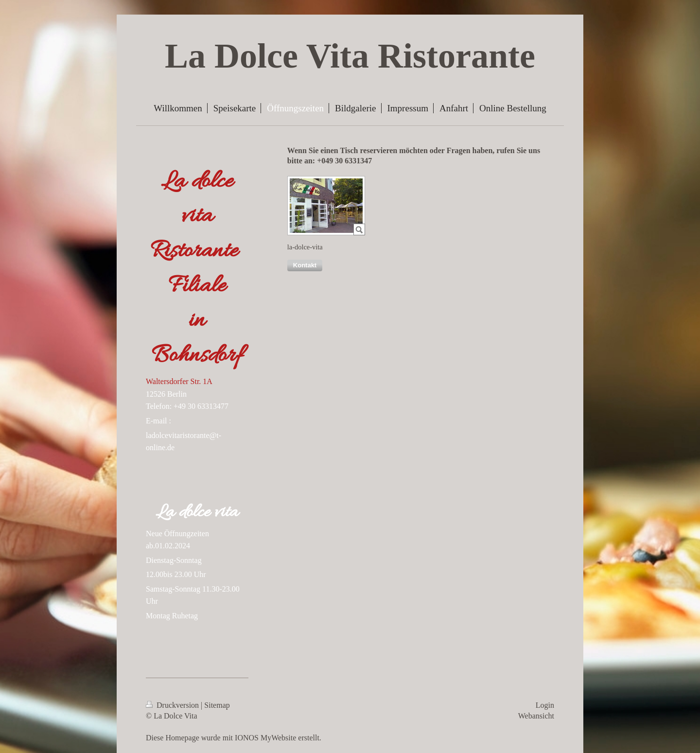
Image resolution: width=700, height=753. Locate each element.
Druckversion (173, 705)
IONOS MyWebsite (265, 738)
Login (545, 705)
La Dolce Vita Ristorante (350, 56)
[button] (305, 265)
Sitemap (217, 705)
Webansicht (536, 716)
